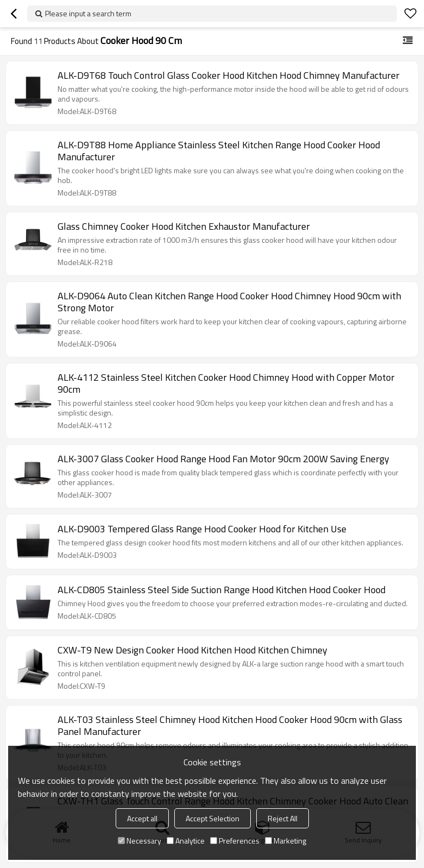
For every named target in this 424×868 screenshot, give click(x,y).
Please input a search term (88, 13)
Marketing (286, 841)
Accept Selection (213, 818)
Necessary (140, 841)
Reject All (283, 818)
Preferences (235, 841)
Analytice (186, 841)
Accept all (142, 818)
